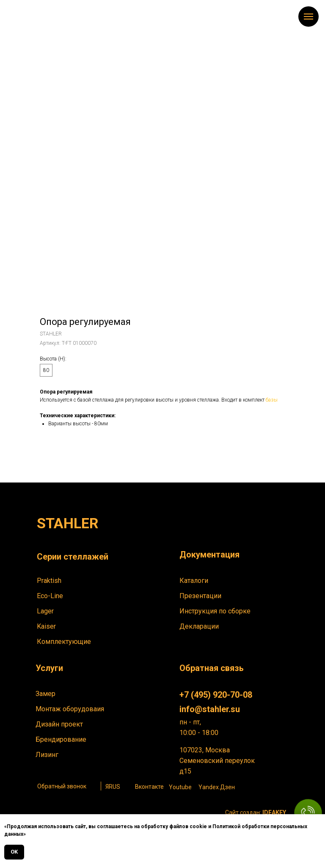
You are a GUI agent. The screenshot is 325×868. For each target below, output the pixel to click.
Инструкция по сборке (215, 611)
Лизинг (47, 755)
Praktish (49, 581)
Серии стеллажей (73, 557)
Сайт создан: (256, 813)
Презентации (200, 596)
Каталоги (194, 581)
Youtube (180, 787)
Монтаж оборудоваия (70, 709)
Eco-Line (50, 596)
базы (272, 400)
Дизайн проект (59, 724)
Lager (45, 611)
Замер (45, 694)
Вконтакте (149, 787)
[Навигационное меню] (308, 17)
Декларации (199, 626)
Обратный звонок (62, 786)
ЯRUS (113, 787)
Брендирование (61, 739)
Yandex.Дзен (217, 787)
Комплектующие (64, 642)
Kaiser (46, 626)
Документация (209, 555)
